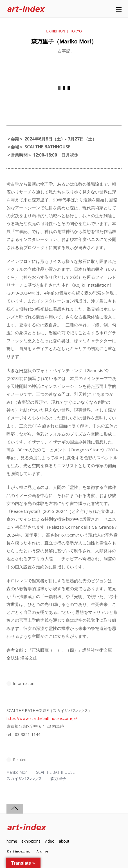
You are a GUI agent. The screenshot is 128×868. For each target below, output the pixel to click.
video (50, 841)
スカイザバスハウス (24, 778)
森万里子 (58, 778)
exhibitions (31, 841)
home (12, 841)
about (64, 841)
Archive (42, 851)
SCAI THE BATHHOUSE (55, 772)
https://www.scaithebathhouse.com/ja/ (42, 718)
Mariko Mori (17, 772)
